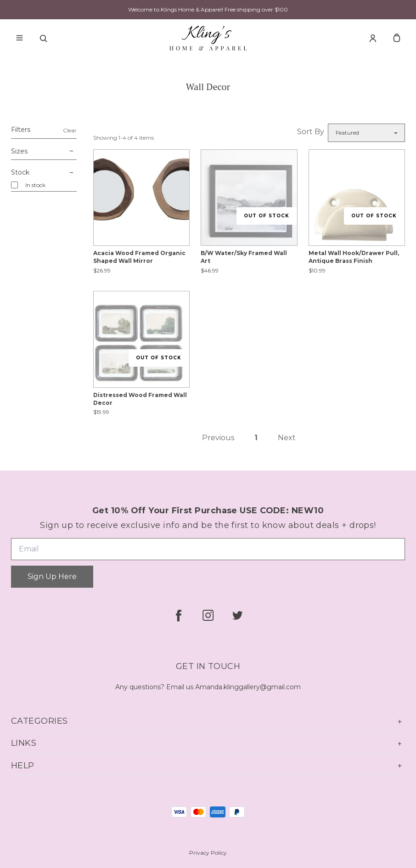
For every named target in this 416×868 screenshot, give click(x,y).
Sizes (44, 152)
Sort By (311, 132)
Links (208, 743)
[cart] (397, 38)
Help (208, 766)
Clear (70, 130)
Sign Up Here (52, 576)
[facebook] (179, 615)
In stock (35, 185)
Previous (218, 438)
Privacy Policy (208, 853)
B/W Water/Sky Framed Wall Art (244, 257)
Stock (44, 173)
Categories (208, 721)
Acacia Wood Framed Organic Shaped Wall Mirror (139, 257)
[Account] (373, 38)
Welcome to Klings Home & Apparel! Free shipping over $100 (208, 9)
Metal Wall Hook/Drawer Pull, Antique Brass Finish (354, 257)
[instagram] (208, 615)
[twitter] (237, 615)
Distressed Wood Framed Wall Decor (140, 399)
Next (287, 438)
